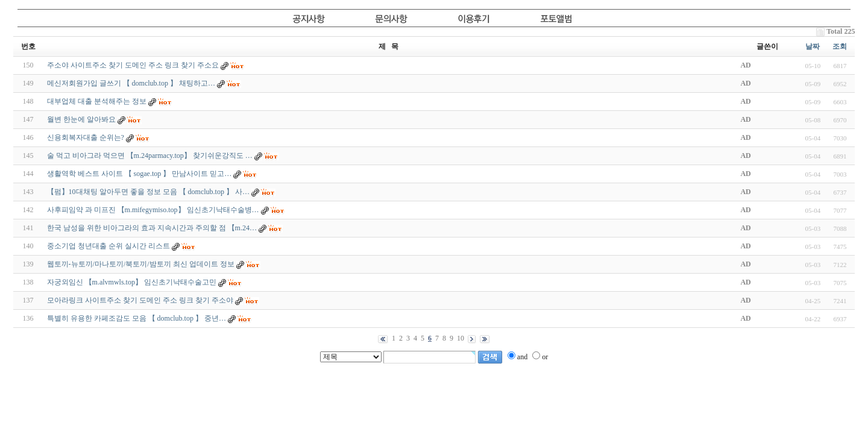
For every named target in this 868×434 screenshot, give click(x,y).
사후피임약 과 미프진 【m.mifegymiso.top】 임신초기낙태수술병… (153, 210)
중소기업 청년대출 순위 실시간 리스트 (108, 246)
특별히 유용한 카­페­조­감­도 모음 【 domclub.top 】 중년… (137, 318)
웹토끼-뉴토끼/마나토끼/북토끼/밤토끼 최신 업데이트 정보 (141, 264)
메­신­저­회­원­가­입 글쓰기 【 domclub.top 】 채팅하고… (131, 83)
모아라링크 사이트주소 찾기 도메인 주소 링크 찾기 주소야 (140, 300)
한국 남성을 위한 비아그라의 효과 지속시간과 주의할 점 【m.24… (152, 228)
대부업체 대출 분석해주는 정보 (97, 101)
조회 (840, 46)
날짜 (813, 46)
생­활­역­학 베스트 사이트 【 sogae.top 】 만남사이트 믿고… (140, 174)
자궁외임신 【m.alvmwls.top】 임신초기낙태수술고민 (132, 282)
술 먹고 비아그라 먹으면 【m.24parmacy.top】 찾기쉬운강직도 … (150, 156)
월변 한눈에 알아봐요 (81, 119)
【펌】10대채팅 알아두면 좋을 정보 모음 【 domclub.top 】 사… (148, 192)
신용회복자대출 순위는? (86, 137)
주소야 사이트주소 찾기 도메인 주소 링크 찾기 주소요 (133, 65)
